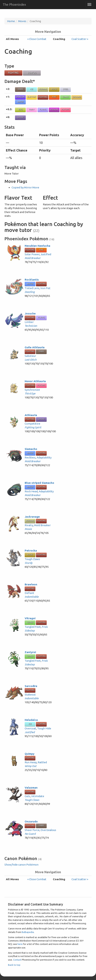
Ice (32, 89)
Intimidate (38, 796)
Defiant (29, 593)
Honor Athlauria (35, 381)
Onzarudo (31, 821)
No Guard (30, 834)
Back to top (14, 965)
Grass (65, 97)
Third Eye (30, 393)
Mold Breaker (33, 258)
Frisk (45, 627)
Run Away (31, 762)
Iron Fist (45, 288)
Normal (43, 89)
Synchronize (32, 390)
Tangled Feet (33, 627)
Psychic (65, 109)
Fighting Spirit (33, 427)
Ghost (20, 117)
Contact (17, 960)
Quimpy (29, 754)
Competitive (32, 424)
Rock (54, 89)
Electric (32, 97)
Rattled (42, 762)
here (20, 944)
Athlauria (31, 415)
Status (32, 73)
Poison (54, 109)
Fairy (32, 109)
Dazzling (30, 292)
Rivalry (29, 525)
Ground (77, 97)
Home (11, 21)
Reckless (30, 457)
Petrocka (31, 551)
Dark (20, 89)
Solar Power (32, 254)
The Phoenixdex (14, 4)
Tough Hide (44, 728)
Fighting (13, 73)
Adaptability (44, 457)
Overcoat (30, 728)
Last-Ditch (31, 360)
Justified (46, 254)
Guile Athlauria (35, 347)
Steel (66, 89)
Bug (20, 109)
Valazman (31, 788)
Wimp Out (31, 766)
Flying (43, 109)
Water (20, 102)
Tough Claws (32, 559)
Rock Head (31, 491)
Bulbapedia (28, 932)
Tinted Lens (32, 288)
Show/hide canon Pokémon (21, 865)
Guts (27, 796)
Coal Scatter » (80, 39)
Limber (29, 322)
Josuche (30, 313)
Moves (22, 21)
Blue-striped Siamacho (39, 483)
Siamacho (31, 449)
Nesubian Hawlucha (37, 246)
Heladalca (31, 720)
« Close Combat (37, 39)
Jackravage (32, 517)
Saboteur (30, 356)
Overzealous (48, 830)
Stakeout (30, 695)
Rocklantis (32, 280)
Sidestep (30, 631)
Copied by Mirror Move (25, 187)
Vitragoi (30, 618)
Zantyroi (30, 652)
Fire (54, 97)
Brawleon (31, 584)
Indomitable (32, 597)
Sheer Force (32, 830)
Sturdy (29, 563)
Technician (31, 326)
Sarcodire (31, 686)
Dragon (20, 97)
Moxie (28, 529)
